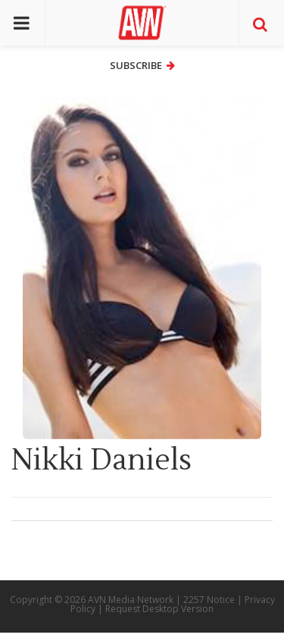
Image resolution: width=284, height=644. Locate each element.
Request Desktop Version (159, 609)
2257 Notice (209, 600)
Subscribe (142, 65)
